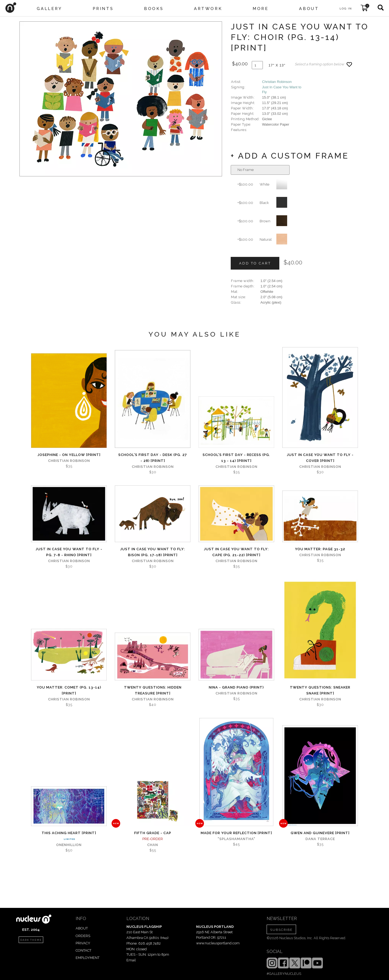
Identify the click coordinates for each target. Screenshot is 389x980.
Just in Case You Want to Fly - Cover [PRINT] (320, 458)
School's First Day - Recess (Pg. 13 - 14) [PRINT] (236, 458)
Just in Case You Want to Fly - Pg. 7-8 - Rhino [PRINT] (69, 552)
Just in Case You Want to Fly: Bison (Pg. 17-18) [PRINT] (153, 552)
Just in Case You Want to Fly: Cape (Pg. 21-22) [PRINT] (236, 552)
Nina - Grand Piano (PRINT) (236, 687)
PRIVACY (83, 943)
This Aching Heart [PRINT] (69, 833)
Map (164, 938)
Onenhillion (69, 845)
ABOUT (82, 928)
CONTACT (83, 950)
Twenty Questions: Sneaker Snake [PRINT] (320, 690)
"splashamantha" (237, 839)
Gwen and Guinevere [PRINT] (320, 833)
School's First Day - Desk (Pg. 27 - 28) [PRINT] (153, 458)
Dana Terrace (320, 839)
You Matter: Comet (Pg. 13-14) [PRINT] (69, 690)
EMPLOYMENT (88, 958)
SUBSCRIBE (281, 930)
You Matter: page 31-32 (320, 549)
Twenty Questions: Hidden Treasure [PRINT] (153, 690)
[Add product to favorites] (349, 64)
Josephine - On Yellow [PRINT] (69, 455)
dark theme (31, 940)
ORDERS (83, 936)
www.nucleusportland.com (218, 943)
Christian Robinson (277, 82)
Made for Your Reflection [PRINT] (236, 833)
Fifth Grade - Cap (153, 833)
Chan (153, 845)
